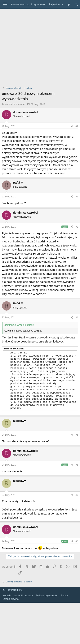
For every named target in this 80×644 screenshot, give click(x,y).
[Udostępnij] (72, 126)
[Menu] (5, 4)
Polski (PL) (16, 597)
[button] (4, 597)
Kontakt (7, 603)
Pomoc (65, 603)
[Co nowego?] (69, 4)
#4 (77, 317)
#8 (77, 549)
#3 (77, 227)
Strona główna (11, 606)
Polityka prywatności (47, 603)
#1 (77, 126)
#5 (77, 442)
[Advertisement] (36, 47)
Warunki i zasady (23, 603)
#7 (77, 502)
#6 (77, 472)
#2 (77, 197)
